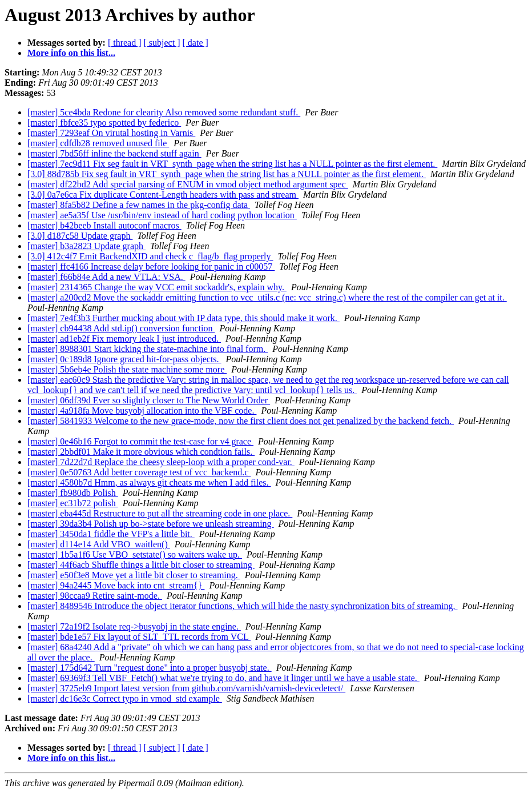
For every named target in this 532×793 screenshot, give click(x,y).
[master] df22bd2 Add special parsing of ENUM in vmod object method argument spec (188, 184)
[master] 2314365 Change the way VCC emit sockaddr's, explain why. (157, 287)
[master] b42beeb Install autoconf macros (104, 225)
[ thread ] (125, 43)
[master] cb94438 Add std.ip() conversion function (121, 328)
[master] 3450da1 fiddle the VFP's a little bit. (111, 534)
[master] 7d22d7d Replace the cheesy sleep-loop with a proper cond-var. (161, 462)
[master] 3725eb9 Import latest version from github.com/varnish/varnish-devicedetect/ (186, 688)
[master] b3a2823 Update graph (86, 246)
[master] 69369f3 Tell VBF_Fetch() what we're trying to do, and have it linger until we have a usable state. (223, 678)
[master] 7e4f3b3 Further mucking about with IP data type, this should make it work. (184, 318)
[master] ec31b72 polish (73, 503)
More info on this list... (71, 53)
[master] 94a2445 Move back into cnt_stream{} (116, 585)
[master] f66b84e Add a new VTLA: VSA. (106, 277)
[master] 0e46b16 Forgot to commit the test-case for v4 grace (140, 441)
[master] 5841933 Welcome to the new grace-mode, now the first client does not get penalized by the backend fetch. (241, 421)
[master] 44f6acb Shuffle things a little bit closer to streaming (141, 565)
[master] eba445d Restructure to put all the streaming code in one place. (160, 513)
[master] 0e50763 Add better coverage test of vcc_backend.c (139, 472)
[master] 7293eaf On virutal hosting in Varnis (111, 133)
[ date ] (196, 43)
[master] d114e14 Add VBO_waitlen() (99, 544)
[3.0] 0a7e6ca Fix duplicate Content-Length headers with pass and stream (163, 195)
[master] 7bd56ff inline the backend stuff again (114, 153)
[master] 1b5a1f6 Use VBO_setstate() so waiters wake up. (135, 554)
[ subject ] (162, 43)
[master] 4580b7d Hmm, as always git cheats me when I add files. (149, 482)
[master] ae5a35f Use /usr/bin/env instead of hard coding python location (162, 215)
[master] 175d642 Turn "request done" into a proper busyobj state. (150, 668)
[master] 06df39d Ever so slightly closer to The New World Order (149, 400)
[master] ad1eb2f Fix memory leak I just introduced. (124, 339)
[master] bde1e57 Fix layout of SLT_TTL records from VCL (139, 637)
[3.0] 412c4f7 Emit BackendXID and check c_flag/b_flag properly (150, 256)
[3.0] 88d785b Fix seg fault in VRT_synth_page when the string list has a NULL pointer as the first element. (227, 174)
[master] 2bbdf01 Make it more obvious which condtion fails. (141, 452)
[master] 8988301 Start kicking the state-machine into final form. (148, 349)
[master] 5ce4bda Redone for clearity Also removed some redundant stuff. (164, 112)
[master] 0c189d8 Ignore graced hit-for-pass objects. (124, 359)
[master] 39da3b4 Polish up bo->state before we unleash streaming (151, 524)
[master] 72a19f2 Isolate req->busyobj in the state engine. (134, 626)
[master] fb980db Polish (73, 493)
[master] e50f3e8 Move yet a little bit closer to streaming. (134, 575)
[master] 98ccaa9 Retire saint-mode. (95, 596)
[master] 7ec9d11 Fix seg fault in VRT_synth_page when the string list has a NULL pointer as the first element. (232, 164)
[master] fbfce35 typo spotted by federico (104, 123)
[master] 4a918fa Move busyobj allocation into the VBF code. (142, 410)
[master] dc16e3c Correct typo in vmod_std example (125, 698)
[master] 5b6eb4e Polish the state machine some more (127, 369)
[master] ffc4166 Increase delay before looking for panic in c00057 (151, 267)
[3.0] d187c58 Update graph (80, 236)
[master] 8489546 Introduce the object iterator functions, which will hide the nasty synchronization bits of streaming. (243, 606)
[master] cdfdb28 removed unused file (98, 143)
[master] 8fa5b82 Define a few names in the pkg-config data (139, 205)
